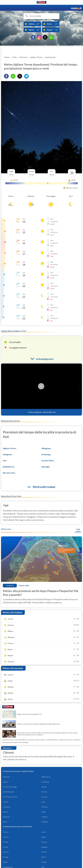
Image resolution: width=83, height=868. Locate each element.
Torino (5, 832)
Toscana (44, 797)
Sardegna (45, 822)
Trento (6, 842)
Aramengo (46, 454)
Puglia (44, 812)
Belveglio (46, 467)
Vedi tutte (78, 530)
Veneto (44, 787)
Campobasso (8, 867)
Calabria (44, 817)
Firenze (44, 852)
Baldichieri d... (9, 467)
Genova (6, 837)
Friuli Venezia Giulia (10, 797)
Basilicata (6, 817)
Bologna (44, 847)
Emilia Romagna (9, 792)
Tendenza (10, 585)
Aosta (44, 832)
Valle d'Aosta (46, 777)
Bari (43, 867)
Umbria (6, 802)
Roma (44, 857)
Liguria (5, 782)
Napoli (5, 862)
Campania (7, 807)
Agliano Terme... (10, 448)
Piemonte (6, 777)
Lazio (43, 802)
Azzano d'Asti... (48, 460)
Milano (44, 837)
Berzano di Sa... (10, 473)
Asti (5, 460)
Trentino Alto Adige (10, 787)
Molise (5, 812)
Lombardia (45, 782)
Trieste (6, 847)
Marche (44, 792)
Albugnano (46, 448)
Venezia (44, 842)
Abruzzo (44, 807)
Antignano (7, 454)
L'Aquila (44, 862)
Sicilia (5, 822)
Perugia (6, 857)
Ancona (6, 852)
